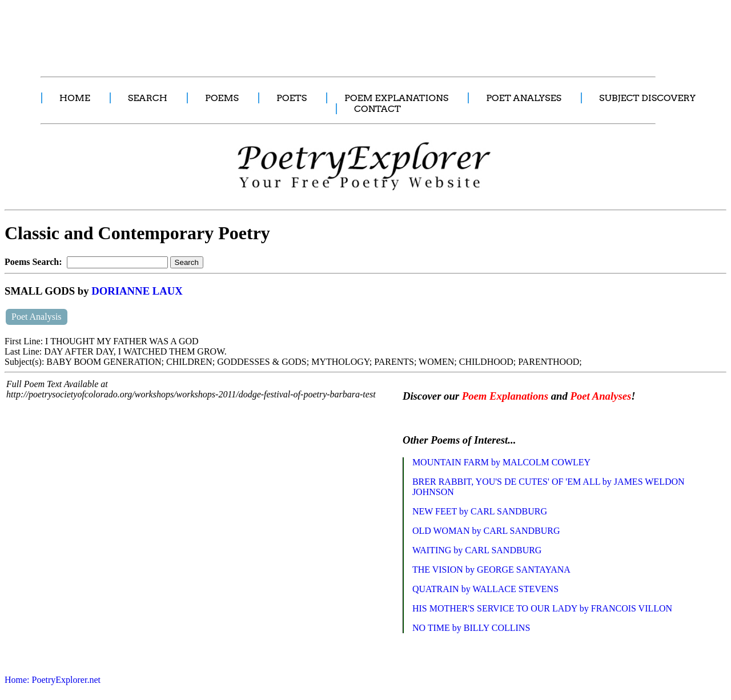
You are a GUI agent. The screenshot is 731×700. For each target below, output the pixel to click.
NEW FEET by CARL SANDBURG (480, 511)
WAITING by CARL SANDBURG (477, 550)
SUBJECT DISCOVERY (647, 98)
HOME (75, 98)
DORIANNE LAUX (137, 291)
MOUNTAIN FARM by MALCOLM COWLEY (501, 462)
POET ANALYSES (524, 98)
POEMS (222, 98)
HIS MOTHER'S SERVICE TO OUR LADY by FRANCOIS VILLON (542, 608)
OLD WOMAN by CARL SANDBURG (486, 531)
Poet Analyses (601, 396)
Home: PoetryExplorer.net (53, 680)
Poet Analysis (37, 317)
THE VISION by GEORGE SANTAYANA (491, 570)
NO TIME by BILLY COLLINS (471, 628)
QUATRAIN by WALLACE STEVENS (485, 589)
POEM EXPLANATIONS (396, 98)
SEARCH (148, 98)
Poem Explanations (505, 396)
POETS (292, 98)
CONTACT (377, 109)
